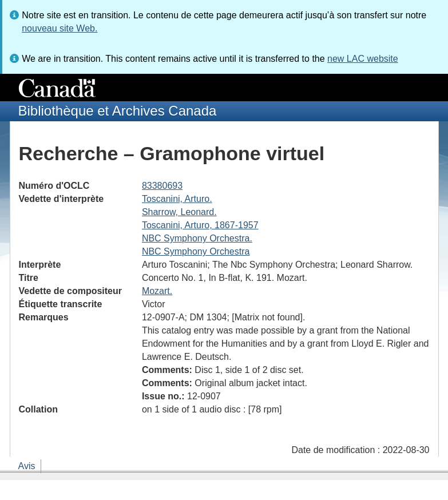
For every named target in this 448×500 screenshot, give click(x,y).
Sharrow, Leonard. (179, 212)
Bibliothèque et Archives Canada (118, 111)
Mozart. (157, 291)
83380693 (162, 186)
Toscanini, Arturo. (177, 199)
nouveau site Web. (60, 28)
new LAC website (363, 59)
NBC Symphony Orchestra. (197, 238)
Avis (27, 466)
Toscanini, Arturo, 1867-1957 (200, 225)
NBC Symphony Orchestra (196, 251)
